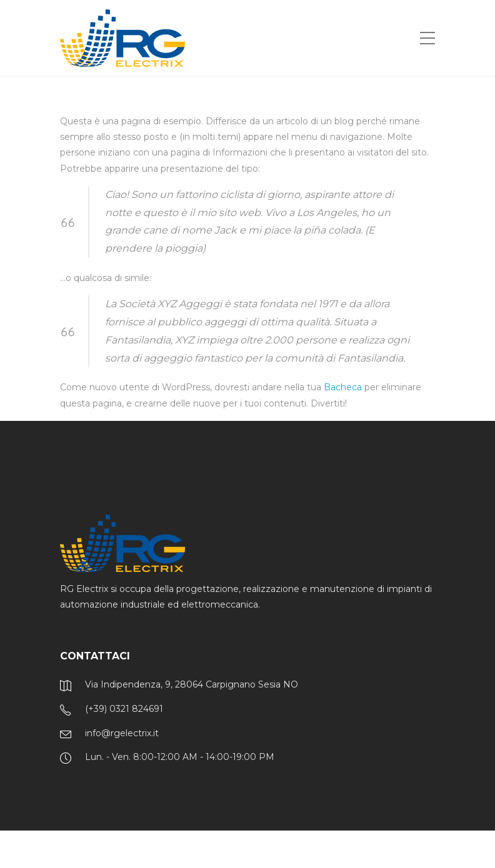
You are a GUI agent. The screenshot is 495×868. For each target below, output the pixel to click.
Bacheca (343, 387)
